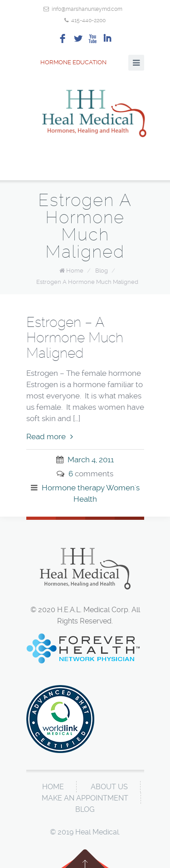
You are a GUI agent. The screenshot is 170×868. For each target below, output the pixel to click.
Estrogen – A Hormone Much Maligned (75, 338)
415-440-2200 (88, 20)
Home (75, 271)
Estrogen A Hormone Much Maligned (87, 282)
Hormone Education (66, 62)
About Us (109, 787)
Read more (50, 436)
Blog (102, 271)
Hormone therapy (73, 488)
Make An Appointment (85, 798)
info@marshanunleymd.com (87, 9)
